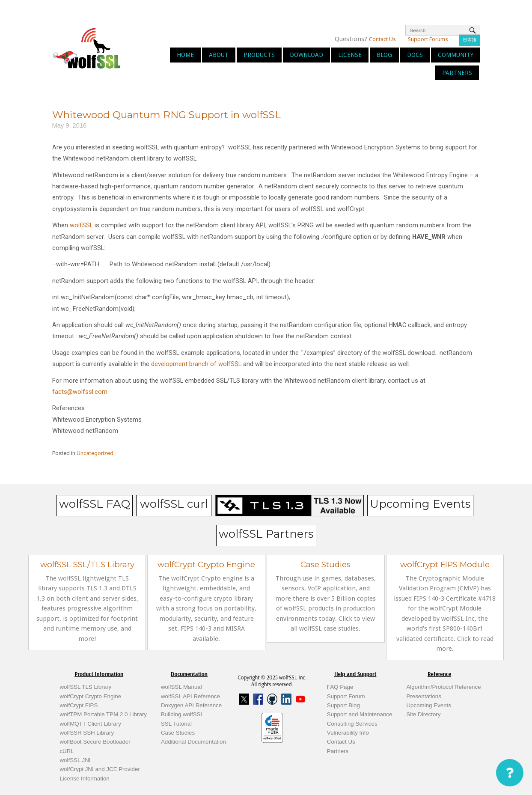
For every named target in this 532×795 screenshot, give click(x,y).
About (219, 55)
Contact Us (382, 39)
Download (306, 55)
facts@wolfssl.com (80, 392)
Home (185, 55)
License (350, 55)
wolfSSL (81, 225)
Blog (384, 55)
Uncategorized (95, 453)
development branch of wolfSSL (196, 364)
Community (456, 55)
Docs (415, 55)
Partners (457, 73)
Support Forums (428, 39)
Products (259, 55)
